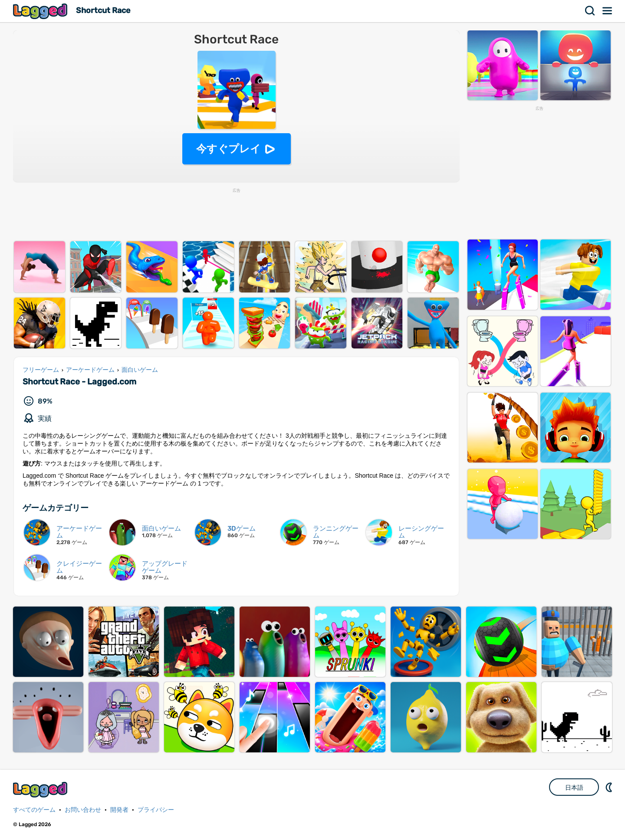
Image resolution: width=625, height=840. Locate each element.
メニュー (608, 11)
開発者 (119, 810)
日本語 (574, 787)
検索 (590, 11)
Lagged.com (41, 789)
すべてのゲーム (34, 810)
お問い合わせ (83, 810)
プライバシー (156, 810)
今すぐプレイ (229, 149)
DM (610, 787)
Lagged (41, 11)
